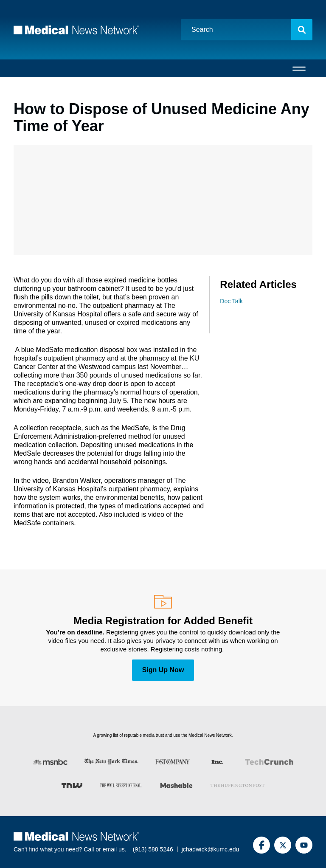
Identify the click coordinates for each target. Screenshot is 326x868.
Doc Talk (231, 301)
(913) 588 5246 (153, 849)
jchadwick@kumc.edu (211, 849)
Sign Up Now (163, 670)
